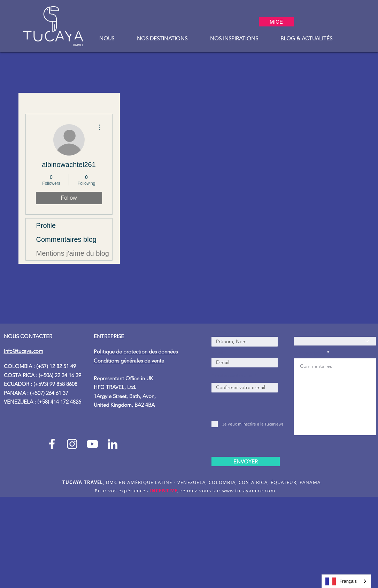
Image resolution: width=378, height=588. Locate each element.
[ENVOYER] (246, 462)
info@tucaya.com (24, 351)
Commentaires (310, 353)
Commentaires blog (66, 239)
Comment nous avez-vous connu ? (326, 332)
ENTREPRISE (110, 336)
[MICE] (276, 22)
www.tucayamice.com (249, 491)
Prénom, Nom (225, 332)
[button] (107, 38)
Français (341, 581)
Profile (46, 225)
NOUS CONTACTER (28, 336)
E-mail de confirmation (233, 376)
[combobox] (346, 581)
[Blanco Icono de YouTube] (92, 444)
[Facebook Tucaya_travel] (52, 444)
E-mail (217, 352)
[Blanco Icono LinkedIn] (113, 444)
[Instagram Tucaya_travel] (72, 444)
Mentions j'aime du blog (73, 253)
